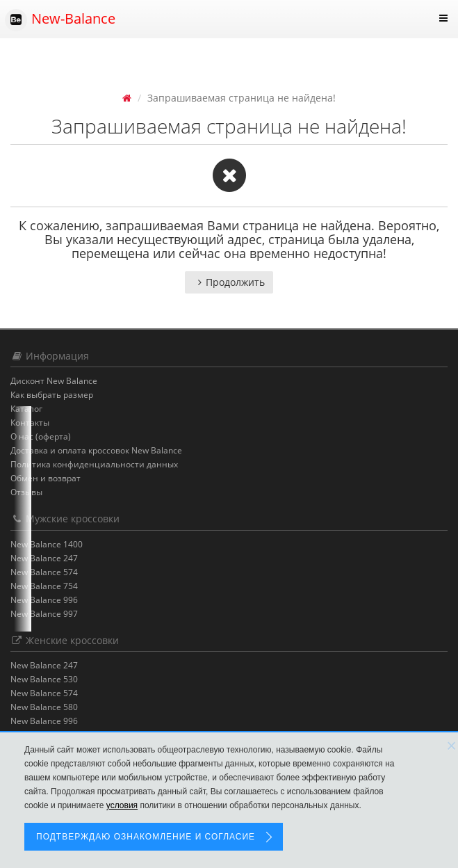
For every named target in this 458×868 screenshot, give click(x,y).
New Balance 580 (44, 707)
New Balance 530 (44, 679)
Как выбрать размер (52, 395)
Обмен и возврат (46, 478)
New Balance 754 (44, 586)
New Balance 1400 (47, 544)
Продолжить (229, 282)
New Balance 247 (44, 558)
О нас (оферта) (41, 436)
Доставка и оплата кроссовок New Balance (96, 450)
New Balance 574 (44, 572)
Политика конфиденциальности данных (94, 464)
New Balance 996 (44, 600)
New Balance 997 (44, 614)
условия (122, 805)
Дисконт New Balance (54, 381)
